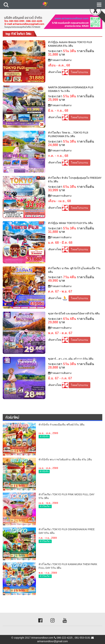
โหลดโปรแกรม (79, 72)
